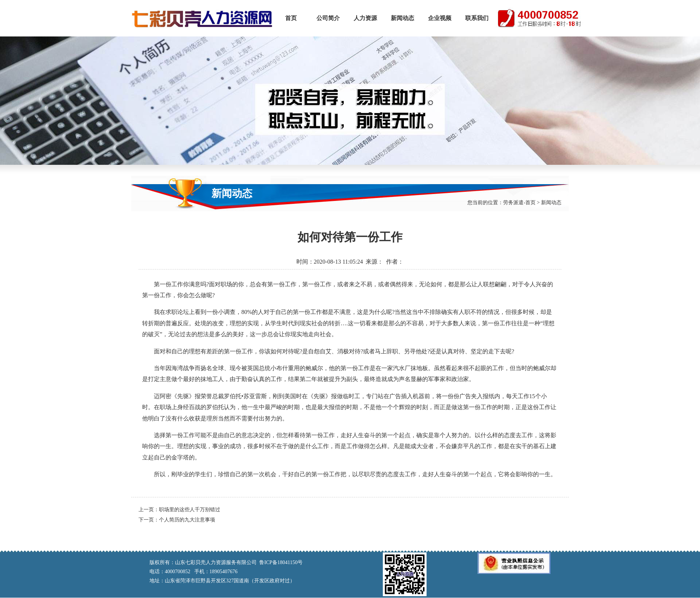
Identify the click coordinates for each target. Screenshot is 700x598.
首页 (291, 18)
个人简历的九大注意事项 (187, 520)
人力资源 (365, 18)
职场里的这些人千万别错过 (190, 510)
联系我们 (477, 18)
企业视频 (440, 18)
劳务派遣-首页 (519, 203)
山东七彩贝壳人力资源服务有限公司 (202, 18)
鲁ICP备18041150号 (281, 562)
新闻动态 (402, 18)
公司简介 (328, 18)
